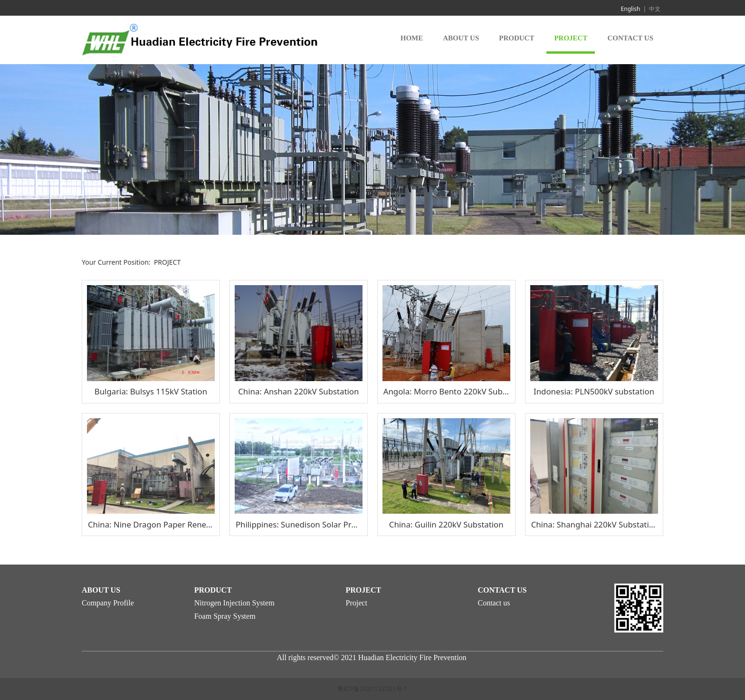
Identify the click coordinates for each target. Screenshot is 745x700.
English (631, 9)
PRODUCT (516, 38)
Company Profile (108, 603)
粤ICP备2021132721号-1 (372, 689)
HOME (412, 38)
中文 (655, 9)
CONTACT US (630, 38)
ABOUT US (461, 38)
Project (357, 603)
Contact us (494, 603)
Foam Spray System (225, 616)
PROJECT (571, 38)
